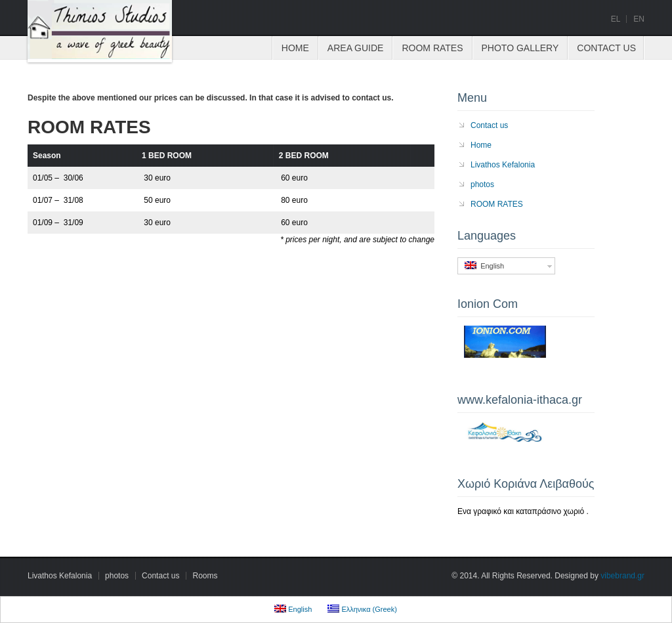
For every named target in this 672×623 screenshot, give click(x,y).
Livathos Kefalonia (503, 165)
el (616, 19)
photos (482, 184)
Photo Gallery (520, 48)
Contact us (606, 48)
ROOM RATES (432, 48)
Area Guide (356, 48)
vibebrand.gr (622, 576)
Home (295, 48)
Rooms (205, 576)
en (639, 19)
